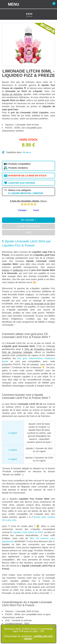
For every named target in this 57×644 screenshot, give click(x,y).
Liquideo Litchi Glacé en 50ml (28, 532)
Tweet (36, 210)
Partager (22, 210)
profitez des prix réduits (38, 637)
